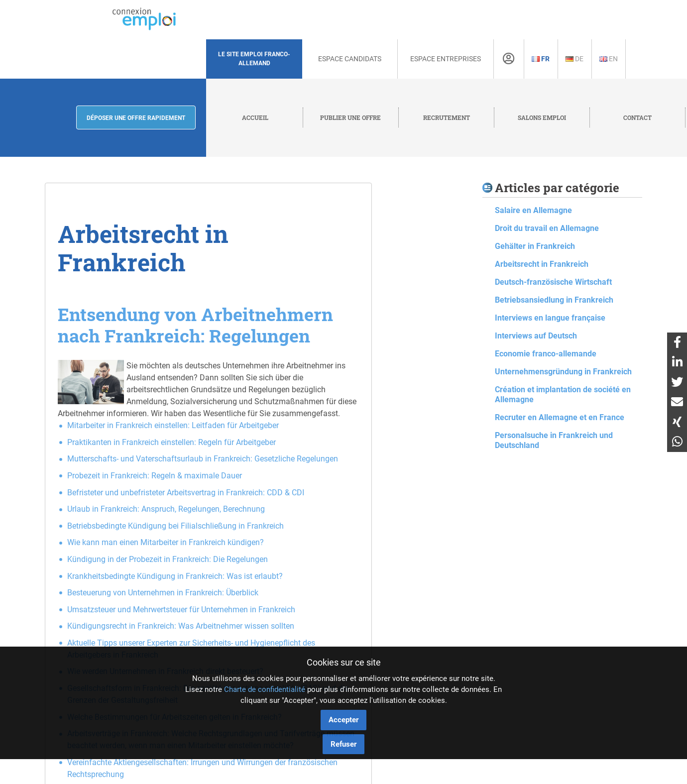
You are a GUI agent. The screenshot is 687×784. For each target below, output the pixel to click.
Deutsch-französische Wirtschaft (553, 282)
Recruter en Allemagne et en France (560, 417)
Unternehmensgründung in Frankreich (563, 372)
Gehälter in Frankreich (535, 246)
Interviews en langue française (550, 318)
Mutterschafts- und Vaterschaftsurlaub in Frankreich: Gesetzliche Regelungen (203, 459)
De (574, 59)
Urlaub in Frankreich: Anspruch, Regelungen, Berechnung (166, 509)
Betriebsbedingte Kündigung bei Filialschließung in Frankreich (175, 526)
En (609, 59)
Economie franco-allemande (546, 354)
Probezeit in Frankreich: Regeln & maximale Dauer (155, 476)
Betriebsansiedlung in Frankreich (554, 300)
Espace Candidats (350, 59)
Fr (541, 59)
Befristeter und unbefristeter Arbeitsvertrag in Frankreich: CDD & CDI (186, 493)
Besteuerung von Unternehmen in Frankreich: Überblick (163, 593)
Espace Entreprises (446, 59)
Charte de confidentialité (265, 689)
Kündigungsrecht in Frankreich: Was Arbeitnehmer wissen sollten (181, 626)
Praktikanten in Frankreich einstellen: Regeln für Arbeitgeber (172, 442)
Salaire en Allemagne (533, 210)
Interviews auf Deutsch (536, 336)
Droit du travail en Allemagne (547, 228)
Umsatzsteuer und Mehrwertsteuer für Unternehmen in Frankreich (181, 610)
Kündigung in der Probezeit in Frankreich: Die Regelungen (168, 559)
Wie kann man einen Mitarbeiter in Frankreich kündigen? (166, 542)
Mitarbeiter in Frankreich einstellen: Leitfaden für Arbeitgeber (173, 425)
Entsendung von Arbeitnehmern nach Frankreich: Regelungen (195, 325)
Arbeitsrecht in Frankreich (542, 264)
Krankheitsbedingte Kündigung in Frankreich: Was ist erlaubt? (175, 576)
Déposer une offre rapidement (136, 118)
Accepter (343, 720)
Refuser (343, 744)
